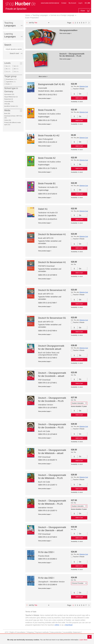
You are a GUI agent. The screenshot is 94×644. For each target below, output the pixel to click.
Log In (80, 3)
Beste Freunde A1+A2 (49, 136)
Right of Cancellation (18, 632)
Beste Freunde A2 (47, 158)
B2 (16, 69)
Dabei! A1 (43, 209)
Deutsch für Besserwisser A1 (52, 234)
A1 (8, 66)
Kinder (9, 84)
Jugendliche (11, 82)
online (57, 625)
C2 (16, 72)
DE (86, 3)
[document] (47, 640)
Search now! (14, 53)
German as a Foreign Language (62, 15)
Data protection (56, 632)
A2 (16, 66)
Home (28, 15)
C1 (8, 72)
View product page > (45, 98)
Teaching (10, 24)
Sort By (31, 23)
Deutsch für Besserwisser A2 (52, 290)
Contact (64, 3)
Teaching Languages (40, 15)
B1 (8, 69)
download (69, 625)
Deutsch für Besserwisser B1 (52, 318)
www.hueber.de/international (50, 3)
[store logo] (20, 6)
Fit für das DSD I (46, 552)
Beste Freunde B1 (47, 183)
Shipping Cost (84, 86)
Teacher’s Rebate (79, 89)
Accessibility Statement (72, 632)
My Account (72, 3)
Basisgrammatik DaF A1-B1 (51, 84)
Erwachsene (11, 79)
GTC (7, 632)
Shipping (30, 632)
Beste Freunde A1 (47, 110)
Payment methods (42, 632)
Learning (10, 35)
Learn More (83, 640)
